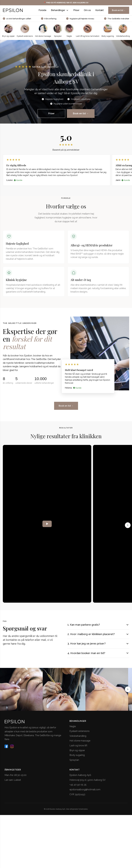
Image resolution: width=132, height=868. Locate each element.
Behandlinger (60, 10)
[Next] (128, 527)
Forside (43, 10)
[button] (37, 67)
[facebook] (6, 749)
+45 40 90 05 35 (78, 787)
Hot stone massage (80, 743)
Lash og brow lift (78, 748)
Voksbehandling (78, 738)
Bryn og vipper (77, 753)
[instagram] (12, 749)
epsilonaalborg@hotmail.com (85, 792)
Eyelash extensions (80, 733)
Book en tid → (119, 10)
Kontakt (100, 10)
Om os (87, 10)
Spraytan (74, 762)
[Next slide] (128, 692)
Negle (73, 729)
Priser (76, 10)
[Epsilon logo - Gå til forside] (13, 10)
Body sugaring (77, 757)
